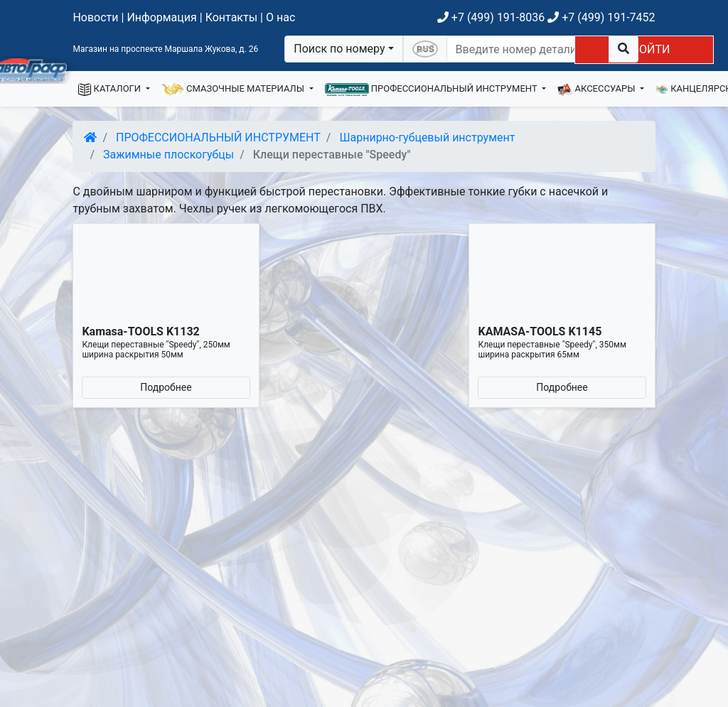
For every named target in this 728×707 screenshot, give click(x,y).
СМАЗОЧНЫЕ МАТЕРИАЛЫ (234, 90)
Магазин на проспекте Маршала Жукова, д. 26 (165, 49)
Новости (95, 17)
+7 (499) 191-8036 (491, 17)
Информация (161, 17)
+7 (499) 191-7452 (601, 17)
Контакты (231, 17)
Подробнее (166, 387)
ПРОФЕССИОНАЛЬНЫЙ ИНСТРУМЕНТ (432, 90)
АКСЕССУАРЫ (598, 90)
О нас (280, 17)
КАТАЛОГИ (111, 90)
